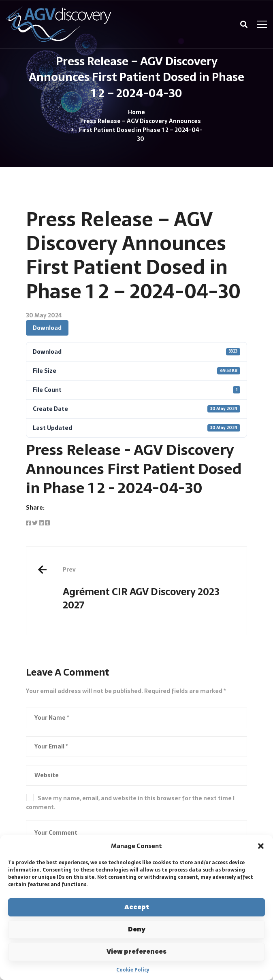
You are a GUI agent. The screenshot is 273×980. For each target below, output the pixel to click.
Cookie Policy (133, 970)
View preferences (136, 951)
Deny (137, 929)
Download (47, 328)
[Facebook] (28, 523)
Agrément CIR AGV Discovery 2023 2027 (149, 589)
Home (136, 112)
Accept (137, 907)
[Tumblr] (47, 523)
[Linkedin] (41, 523)
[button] (261, 846)
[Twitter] (35, 523)
